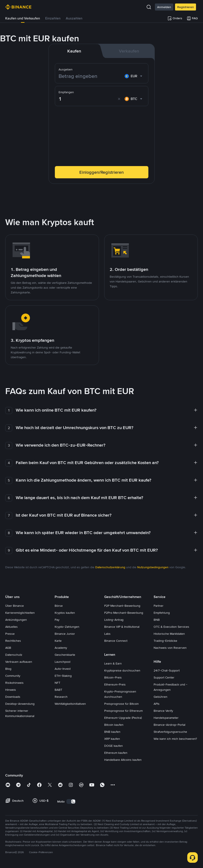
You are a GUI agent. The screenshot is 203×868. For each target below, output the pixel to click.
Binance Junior (65, 634)
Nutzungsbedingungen (153, 567)
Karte (58, 641)
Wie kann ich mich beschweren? (175, 739)
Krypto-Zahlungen (67, 627)
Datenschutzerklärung (110, 567)
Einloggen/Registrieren (101, 172)
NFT (57, 683)
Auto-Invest (63, 669)
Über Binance (15, 606)
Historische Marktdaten (169, 634)
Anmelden (164, 7)
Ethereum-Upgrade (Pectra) (123, 718)
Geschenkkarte (65, 655)
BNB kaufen (112, 732)
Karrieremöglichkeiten (20, 613)
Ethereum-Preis (115, 684)
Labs (107, 634)
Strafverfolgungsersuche (170, 732)
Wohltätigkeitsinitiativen (70, 704)
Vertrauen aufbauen (19, 662)
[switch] (71, 801)
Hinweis (11, 690)
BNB (157, 620)
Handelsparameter (166, 718)
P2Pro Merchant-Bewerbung (124, 613)
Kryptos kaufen (65, 613)
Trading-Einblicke (165, 641)
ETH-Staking (63, 676)
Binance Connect (116, 641)
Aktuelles (11, 627)
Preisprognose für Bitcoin (121, 704)
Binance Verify (163, 711)
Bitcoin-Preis (113, 677)
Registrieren (186, 7)
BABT (58, 690)
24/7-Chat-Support (167, 670)
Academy (61, 648)
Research (61, 697)
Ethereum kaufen (116, 753)
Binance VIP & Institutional (122, 627)
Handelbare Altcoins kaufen (123, 760)
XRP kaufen (112, 739)
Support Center (164, 677)
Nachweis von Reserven (170, 648)
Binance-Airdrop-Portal (169, 725)
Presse (10, 634)
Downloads (13, 697)
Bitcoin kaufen (114, 725)
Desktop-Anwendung (20, 704)
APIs (157, 704)
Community (13, 676)
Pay (57, 620)
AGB (8, 648)
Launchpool (62, 662)
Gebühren (160, 697)
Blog (8, 669)
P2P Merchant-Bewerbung (122, 606)
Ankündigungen (16, 620)
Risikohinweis (14, 683)
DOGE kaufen (114, 746)
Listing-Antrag (114, 620)
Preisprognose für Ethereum (123, 711)
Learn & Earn (113, 663)
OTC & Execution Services (171, 627)
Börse (59, 606)
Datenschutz (14, 655)
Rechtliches (13, 641)
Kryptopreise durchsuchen (122, 670)
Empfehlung (162, 613)
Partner (159, 606)
